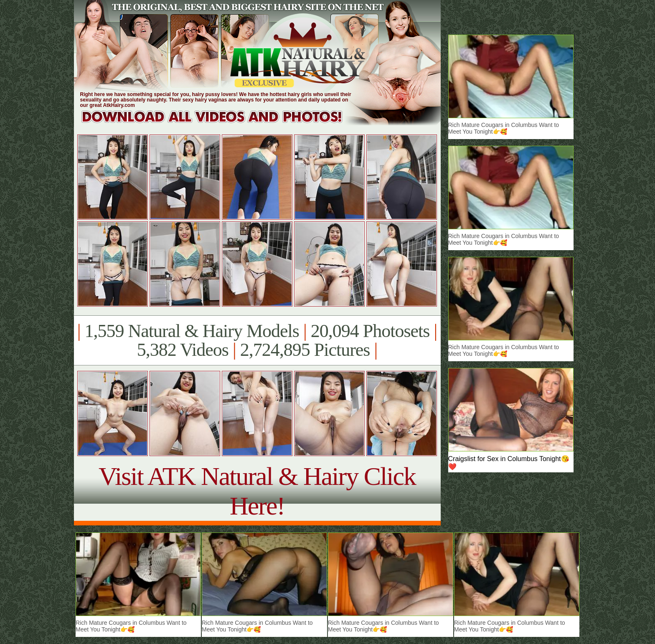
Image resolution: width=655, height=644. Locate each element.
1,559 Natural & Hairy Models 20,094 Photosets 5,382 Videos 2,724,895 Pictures (257, 340)
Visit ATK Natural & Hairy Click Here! (257, 491)
